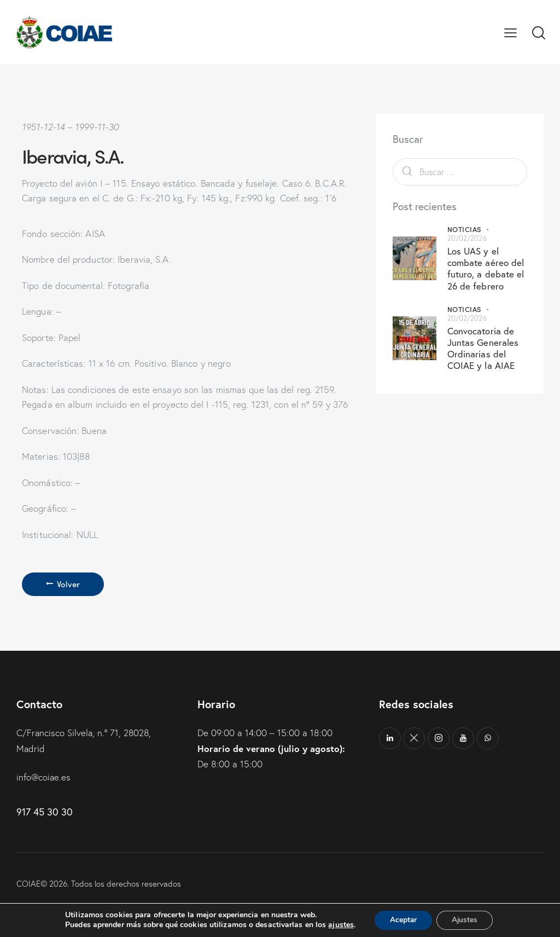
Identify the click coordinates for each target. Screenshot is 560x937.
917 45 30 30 (45, 811)
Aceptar (402, 920)
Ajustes (466, 920)
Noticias (464, 229)
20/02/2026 (467, 238)
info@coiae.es (44, 777)
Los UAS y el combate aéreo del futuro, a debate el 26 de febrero (486, 268)
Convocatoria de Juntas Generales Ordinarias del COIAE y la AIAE (483, 348)
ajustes (338, 925)
